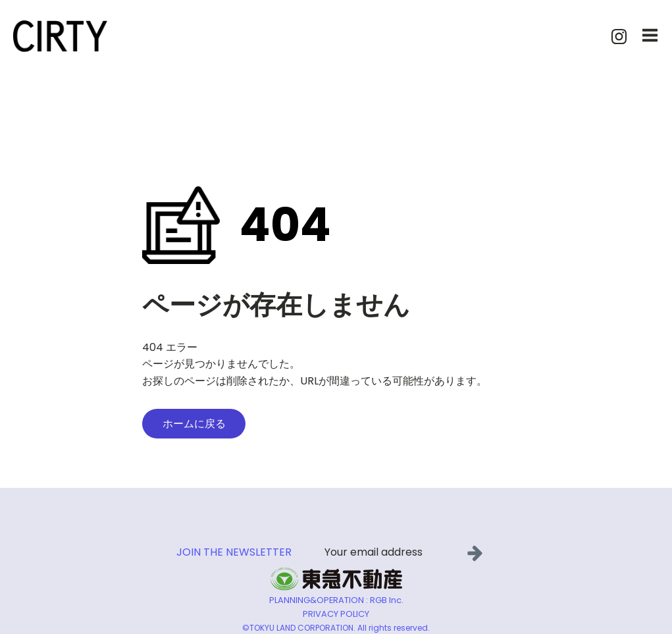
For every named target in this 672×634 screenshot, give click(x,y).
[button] (478, 553)
